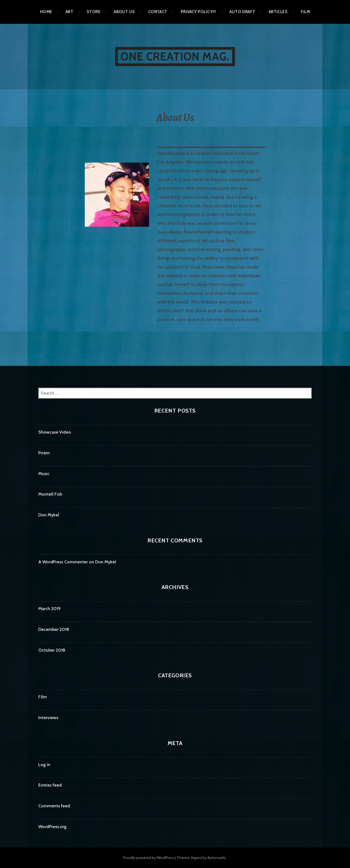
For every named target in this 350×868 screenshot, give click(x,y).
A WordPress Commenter (63, 562)
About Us (124, 12)
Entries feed (50, 785)
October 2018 (52, 650)
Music (44, 474)
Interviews (48, 718)
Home (46, 12)
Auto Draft (242, 12)
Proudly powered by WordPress (149, 858)
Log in (44, 765)
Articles (278, 12)
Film (305, 12)
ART (69, 12)
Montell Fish (50, 494)
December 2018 (54, 629)
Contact (158, 12)
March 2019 (49, 609)
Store (94, 12)
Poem (44, 453)
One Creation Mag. (175, 56)
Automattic (217, 858)
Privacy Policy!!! (199, 12)
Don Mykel (49, 515)
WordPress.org (52, 827)
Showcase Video (55, 432)
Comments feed (54, 806)
